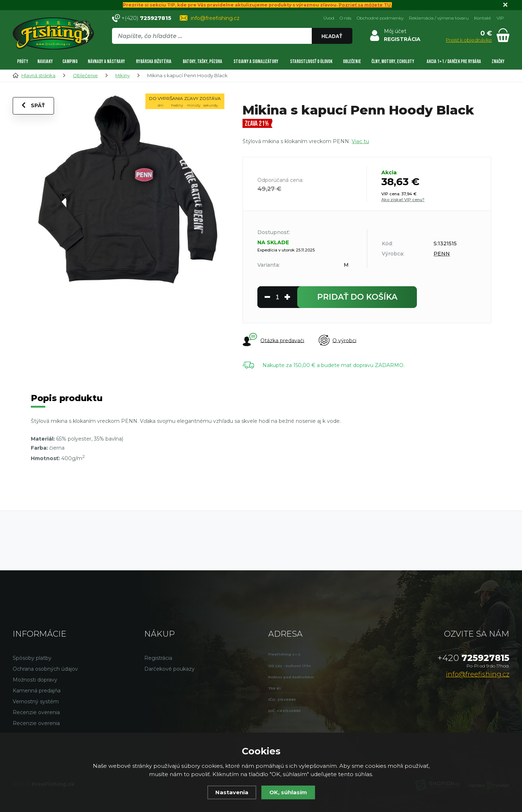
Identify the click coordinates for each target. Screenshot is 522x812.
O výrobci (337, 340)
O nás (345, 18)
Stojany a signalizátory (256, 61)
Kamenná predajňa (37, 691)
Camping (70, 61)
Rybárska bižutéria (154, 61)
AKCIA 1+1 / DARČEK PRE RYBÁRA (454, 61)
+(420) (146, 18)
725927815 (473, 658)
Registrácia (158, 658)
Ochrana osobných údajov (45, 669)
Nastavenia (232, 792)
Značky (498, 61)
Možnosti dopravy (35, 680)
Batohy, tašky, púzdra (202, 61)
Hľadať (332, 36)
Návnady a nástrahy (106, 61)
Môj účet (395, 31)
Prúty (23, 61)
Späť (33, 105)
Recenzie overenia (36, 713)
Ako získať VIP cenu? (403, 199)
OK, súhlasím (288, 792)
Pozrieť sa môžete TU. (365, 5)
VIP (500, 18)
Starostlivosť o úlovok (311, 61)
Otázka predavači (273, 340)
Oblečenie (352, 61)
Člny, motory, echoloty (393, 61)
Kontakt (483, 18)
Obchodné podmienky (380, 18)
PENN (442, 253)
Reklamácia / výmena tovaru (439, 18)
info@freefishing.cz (215, 18)
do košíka (357, 297)
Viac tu (360, 141)
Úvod (329, 18)
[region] (232, 51)
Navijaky (45, 61)
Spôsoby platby (32, 658)
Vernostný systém (36, 702)
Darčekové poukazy (169, 669)
